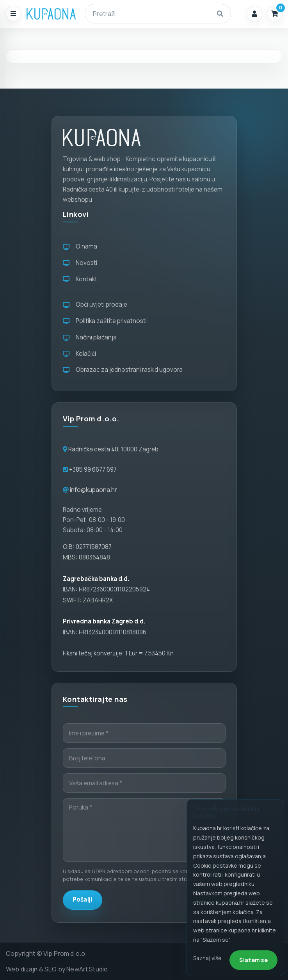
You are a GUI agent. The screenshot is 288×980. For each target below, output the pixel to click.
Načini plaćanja (90, 337)
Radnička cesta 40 (93, 449)
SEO (51, 969)
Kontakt (80, 279)
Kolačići (79, 354)
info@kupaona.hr (93, 490)
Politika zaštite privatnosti (105, 321)
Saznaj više (207, 958)
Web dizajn (22, 969)
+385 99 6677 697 (92, 470)
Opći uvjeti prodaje (95, 304)
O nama (80, 246)
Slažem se (253, 960)
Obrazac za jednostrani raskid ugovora (123, 370)
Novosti (80, 263)
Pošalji (83, 899)
